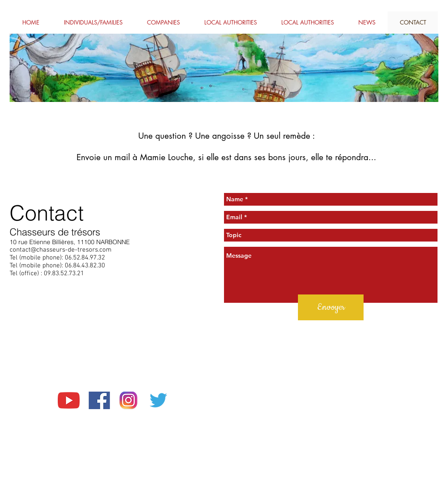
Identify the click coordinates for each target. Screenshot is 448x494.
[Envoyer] (331, 307)
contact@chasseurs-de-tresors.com (61, 250)
